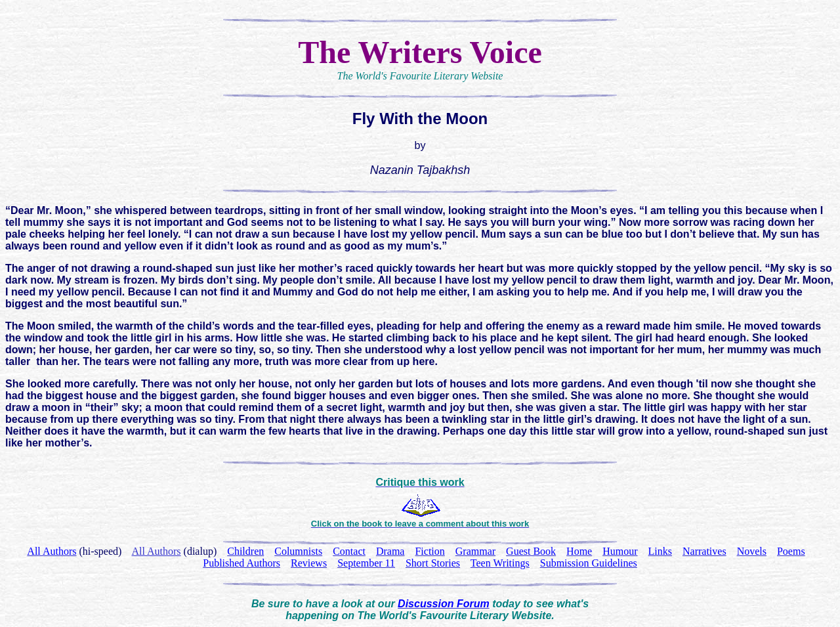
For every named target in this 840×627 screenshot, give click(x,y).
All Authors (156, 551)
